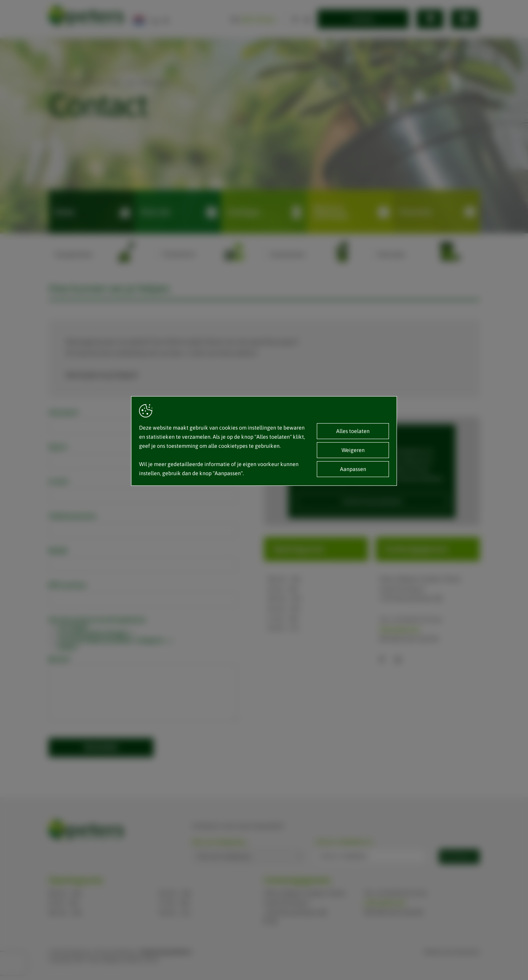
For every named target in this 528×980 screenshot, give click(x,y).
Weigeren (353, 450)
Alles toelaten (353, 431)
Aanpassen (353, 469)
